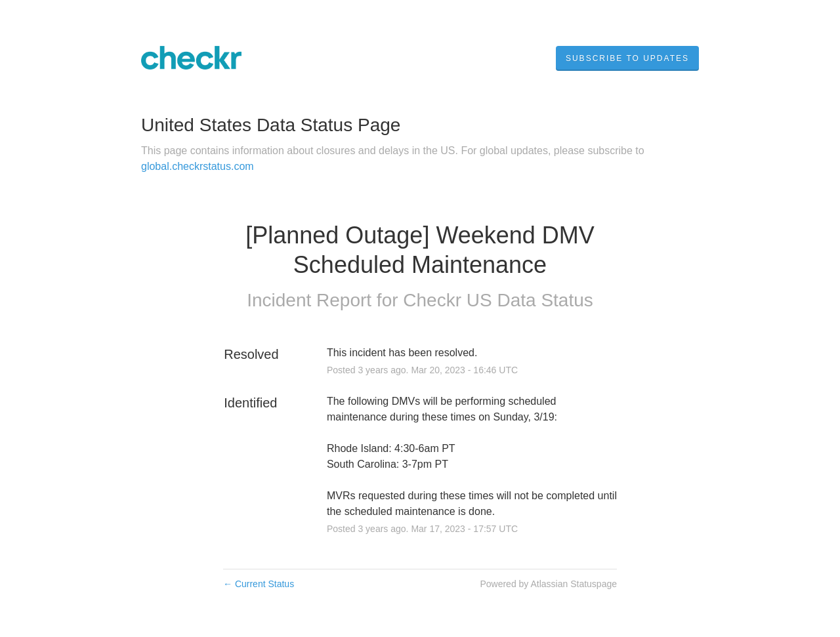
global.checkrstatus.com (198, 166)
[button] (627, 58)
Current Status (259, 584)
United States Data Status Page (271, 125)
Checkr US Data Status (498, 300)
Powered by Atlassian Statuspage (548, 584)
